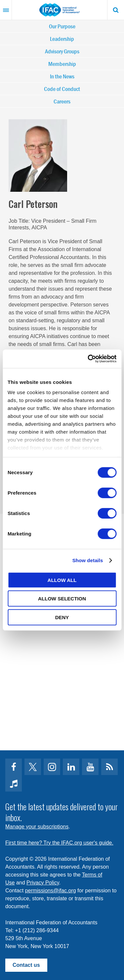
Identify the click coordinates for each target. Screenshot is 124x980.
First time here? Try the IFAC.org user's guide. (59, 843)
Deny (62, 617)
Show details (88, 560)
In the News (62, 76)
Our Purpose (62, 26)
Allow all (62, 580)
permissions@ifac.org (51, 891)
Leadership (62, 39)
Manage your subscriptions (37, 827)
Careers (62, 101)
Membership (62, 64)
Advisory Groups (62, 51)
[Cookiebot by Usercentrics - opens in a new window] (88, 359)
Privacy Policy (43, 883)
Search (116, 10)
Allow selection (62, 599)
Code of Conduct (62, 89)
